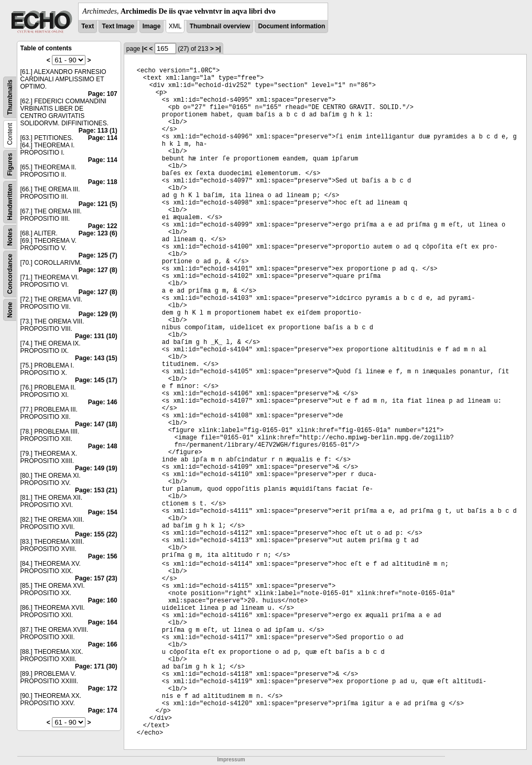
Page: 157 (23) (96, 578)
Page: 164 (103, 622)
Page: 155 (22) (96, 534)
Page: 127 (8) (98, 270)
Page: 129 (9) (98, 314)
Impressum (231, 759)
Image (152, 26)
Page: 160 (103, 600)
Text (88, 26)
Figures (10, 164)
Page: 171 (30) (96, 666)
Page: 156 (103, 556)
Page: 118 (103, 182)
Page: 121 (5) (98, 204)
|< (145, 49)
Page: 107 (103, 94)
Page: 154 (103, 512)
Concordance (10, 274)
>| (218, 49)
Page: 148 (103, 446)
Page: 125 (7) (98, 255)
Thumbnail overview (220, 26)
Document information (291, 26)
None (10, 310)
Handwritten (10, 202)
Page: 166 (103, 644)
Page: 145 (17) (96, 380)
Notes (10, 237)
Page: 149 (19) (96, 468)
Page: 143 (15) (96, 358)
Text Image (118, 26)
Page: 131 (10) (96, 336)
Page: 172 (103, 688)
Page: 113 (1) (98, 131)
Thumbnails (10, 97)
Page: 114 (103, 138)
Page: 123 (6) (98, 233)
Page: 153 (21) (96, 490)
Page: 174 (103, 710)
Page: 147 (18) (96, 424)
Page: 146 (103, 402)
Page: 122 (103, 226)
